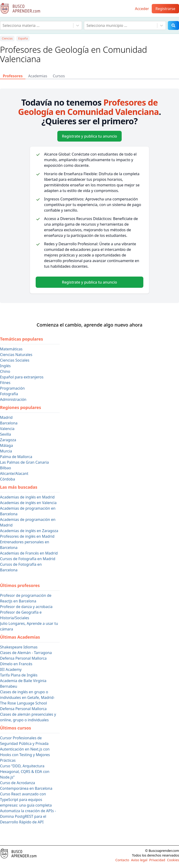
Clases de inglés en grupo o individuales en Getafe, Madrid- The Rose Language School (27, 697)
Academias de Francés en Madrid (29, 553)
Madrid (6, 417)
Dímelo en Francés (16, 664)
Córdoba (7, 479)
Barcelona (9, 423)
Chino (5, 371)
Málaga (6, 445)
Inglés (5, 366)
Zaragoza (8, 440)
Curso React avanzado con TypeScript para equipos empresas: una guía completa (26, 800)
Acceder (142, 9)
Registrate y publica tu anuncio (89, 136)
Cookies (173, 860)
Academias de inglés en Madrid (27, 497)
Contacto (122, 860)
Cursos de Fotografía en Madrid (28, 559)
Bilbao (5, 468)
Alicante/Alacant (14, 473)
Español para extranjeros (22, 377)
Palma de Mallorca (16, 457)
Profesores (13, 76)
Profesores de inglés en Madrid (27, 536)
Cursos (59, 76)
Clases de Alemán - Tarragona (26, 653)
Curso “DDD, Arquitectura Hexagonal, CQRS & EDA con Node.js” (25, 772)
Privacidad (157, 860)
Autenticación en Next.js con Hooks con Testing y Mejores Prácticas (25, 755)
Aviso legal (139, 860)
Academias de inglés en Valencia (28, 503)
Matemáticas (11, 349)
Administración (13, 399)
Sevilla (5, 434)
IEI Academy (11, 669)
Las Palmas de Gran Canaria (24, 462)
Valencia (7, 429)
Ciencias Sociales (15, 360)
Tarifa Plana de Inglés (19, 675)
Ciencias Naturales (16, 355)
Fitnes (5, 383)
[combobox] (3, 25)
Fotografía (9, 394)
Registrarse (165, 9)
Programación (12, 388)
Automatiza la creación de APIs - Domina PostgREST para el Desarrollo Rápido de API (28, 816)
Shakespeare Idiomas (19, 647)
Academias (38, 76)
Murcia (6, 451)
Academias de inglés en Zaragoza (29, 531)
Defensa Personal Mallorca (23, 658)
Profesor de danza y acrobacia (26, 607)
